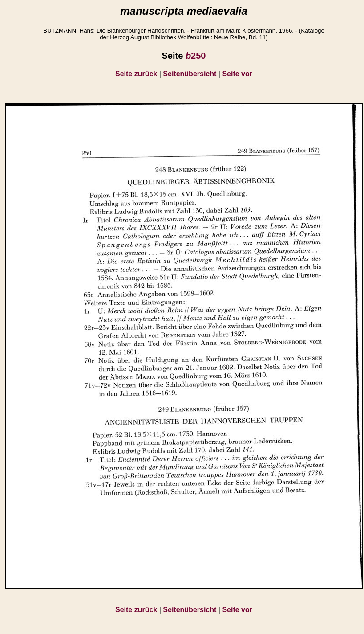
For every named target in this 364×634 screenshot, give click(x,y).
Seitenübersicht (190, 74)
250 (196, 56)
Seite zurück (136, 74)
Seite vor (237, 74)
